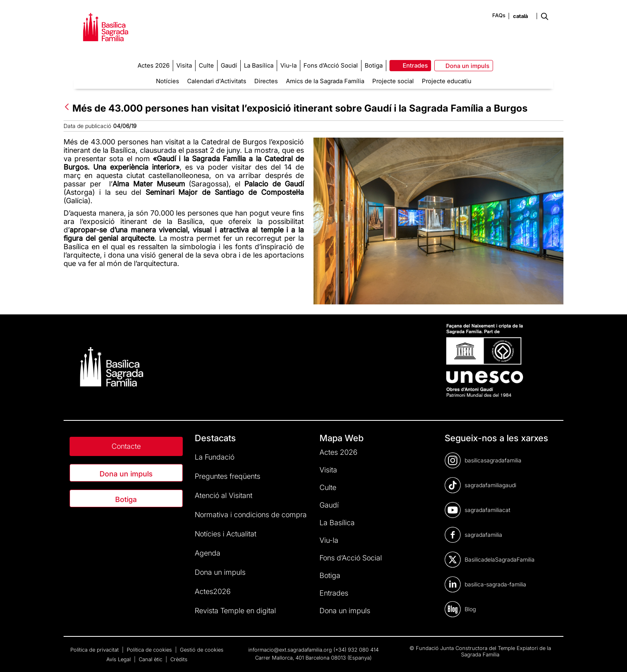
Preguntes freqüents (228, 476)
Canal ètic (151, 659)
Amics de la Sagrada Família (325, 81)
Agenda (208, 553)
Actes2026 (213, 591)
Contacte (126, 446)
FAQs (499, 15)
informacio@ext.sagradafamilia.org (290, 650)
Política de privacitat (95, 650)
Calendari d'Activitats (217, 81)
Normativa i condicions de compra (251, 515)
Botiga (126, 499)
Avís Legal (119, 659)
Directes (266, 81)
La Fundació (215, 457)
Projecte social (393, 81)
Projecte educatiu (447, 81)
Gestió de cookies (202, 650)
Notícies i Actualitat (226, 534)
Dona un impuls (126, 474)
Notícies (168, 81)
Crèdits (179, 659)
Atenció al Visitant (224, 495)
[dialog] (612, 656)
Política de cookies (150, 650)
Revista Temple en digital (235, 611)
